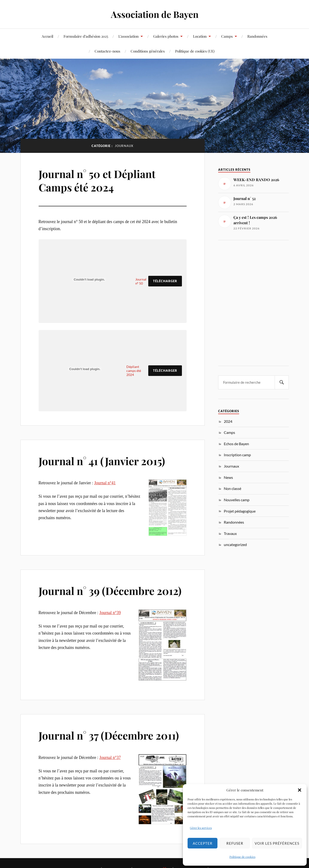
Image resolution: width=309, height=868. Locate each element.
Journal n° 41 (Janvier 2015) (102, 461)
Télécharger (165, 281)
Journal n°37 (110, 758)
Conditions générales (148, 51)
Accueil (47, 36)
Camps (227, 36)
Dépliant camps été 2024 (134, 371)
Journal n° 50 (141, 281)
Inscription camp (237, 455)
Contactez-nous (107, 51)
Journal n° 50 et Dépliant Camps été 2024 (97, 180)
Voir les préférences (277, 843)
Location (200, 36)
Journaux (231, 466)
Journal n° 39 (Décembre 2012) (110, 591)
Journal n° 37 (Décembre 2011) (109, 735)
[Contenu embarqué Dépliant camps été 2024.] (85, 369)
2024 (228, 421)
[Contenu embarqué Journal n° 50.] (89, 279)
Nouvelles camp (237, 500)
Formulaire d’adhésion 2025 (86, 36)
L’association (128, 36)
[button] (300, 790)
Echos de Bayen (236, 444)
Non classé (233, 488)
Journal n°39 (110, 613)
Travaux (230, 533)
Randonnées (257, 36)
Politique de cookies (242, 857)
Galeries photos (166, 36)
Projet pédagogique (240, 511)
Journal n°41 (105, 483)
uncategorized (235, 544)
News (228, 477)
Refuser (235, 843)
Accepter (203, 843)
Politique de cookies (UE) (195, 51)
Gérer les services (201, 828)
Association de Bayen (155, 14)
